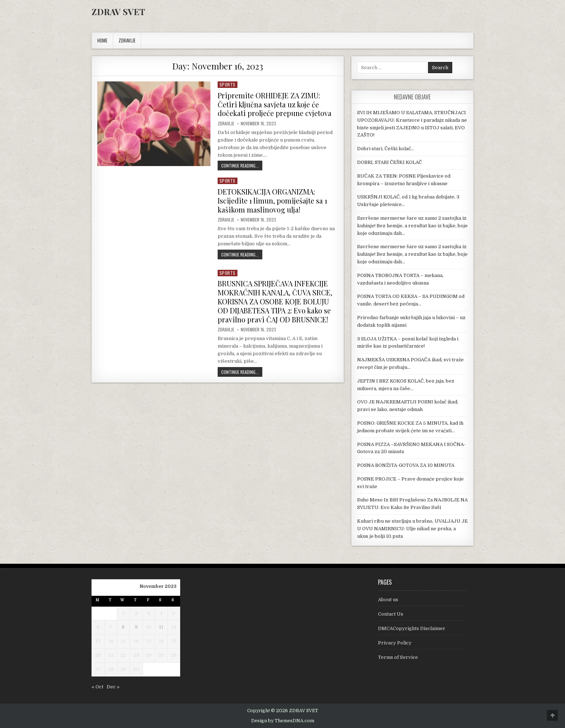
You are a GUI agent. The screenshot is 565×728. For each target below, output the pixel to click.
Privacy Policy (395, 643)
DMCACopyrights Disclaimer (412, 628)
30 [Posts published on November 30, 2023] (136, 669)
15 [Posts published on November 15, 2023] (123, 641)
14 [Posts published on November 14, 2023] (111, 641)
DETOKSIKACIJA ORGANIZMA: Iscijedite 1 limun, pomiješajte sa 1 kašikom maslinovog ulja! (273, 199)
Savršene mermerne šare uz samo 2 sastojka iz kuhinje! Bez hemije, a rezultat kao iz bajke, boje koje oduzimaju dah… (412, 226)
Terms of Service (398, 657)
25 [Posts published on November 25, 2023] (161, 655)
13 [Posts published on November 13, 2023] (98, 641)
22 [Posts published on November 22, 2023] (123, 655)
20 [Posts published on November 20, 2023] (98, 655)
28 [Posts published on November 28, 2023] (111, 669)
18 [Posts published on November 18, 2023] (161, 641)
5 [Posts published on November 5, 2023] (174, 613)
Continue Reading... (242, 165)
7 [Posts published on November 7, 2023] (111, 627)
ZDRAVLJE (127, 40)
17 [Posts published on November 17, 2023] (149, 641)
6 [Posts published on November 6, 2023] (98, 627)
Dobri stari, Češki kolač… (386, 149)
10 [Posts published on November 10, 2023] (149, 627)
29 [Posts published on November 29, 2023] (123, 669)
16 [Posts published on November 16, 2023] (136, 641)
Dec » (113, 687)
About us (388, 600)
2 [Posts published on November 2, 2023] (136, 613)
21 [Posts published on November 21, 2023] (111, 655)
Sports (228, 84)
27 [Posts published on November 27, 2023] (98, 669)
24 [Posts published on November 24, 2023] (149, 655)
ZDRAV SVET (118, 12)
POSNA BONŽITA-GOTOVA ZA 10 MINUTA (406, 465)
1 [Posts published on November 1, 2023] (123, 613)
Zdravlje (226, 123)
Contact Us (391, 614)
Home (102, 40)
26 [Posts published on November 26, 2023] (174, 655)
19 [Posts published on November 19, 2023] (174, 641)
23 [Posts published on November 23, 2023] (136, 655)
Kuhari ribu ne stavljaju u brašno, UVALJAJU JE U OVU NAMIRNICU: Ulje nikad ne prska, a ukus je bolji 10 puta (412, 529)
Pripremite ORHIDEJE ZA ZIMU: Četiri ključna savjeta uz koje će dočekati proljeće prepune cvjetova (275, 104)
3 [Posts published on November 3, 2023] (149, 613)
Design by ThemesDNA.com (283, 721)
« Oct (97, 687)
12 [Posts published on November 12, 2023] (174, 627)
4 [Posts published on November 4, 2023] (161, 613)
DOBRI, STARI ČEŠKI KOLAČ (390, 162)
